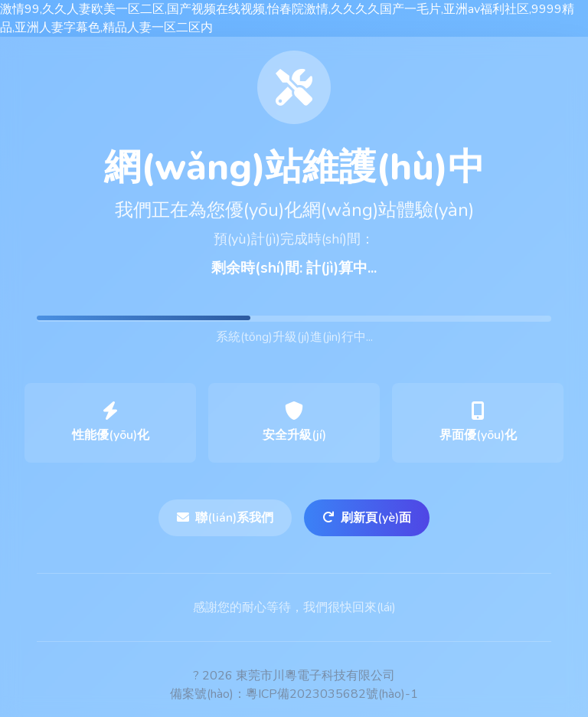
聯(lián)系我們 (225, 518)
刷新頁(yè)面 (367, 518)
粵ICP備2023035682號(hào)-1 (332, 694)
